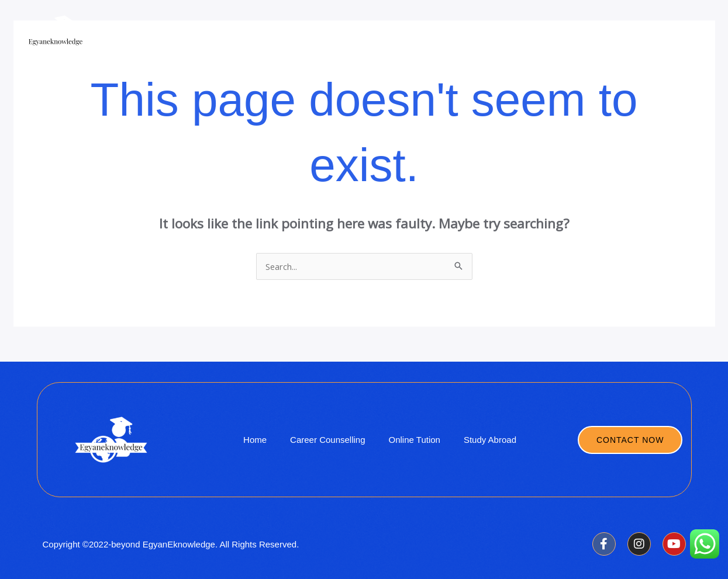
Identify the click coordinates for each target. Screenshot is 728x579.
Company (291, 35)
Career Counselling (667, 35)
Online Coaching (365, 35)
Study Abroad (447, 35)
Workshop (586, 35)
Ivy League (520, 35)
